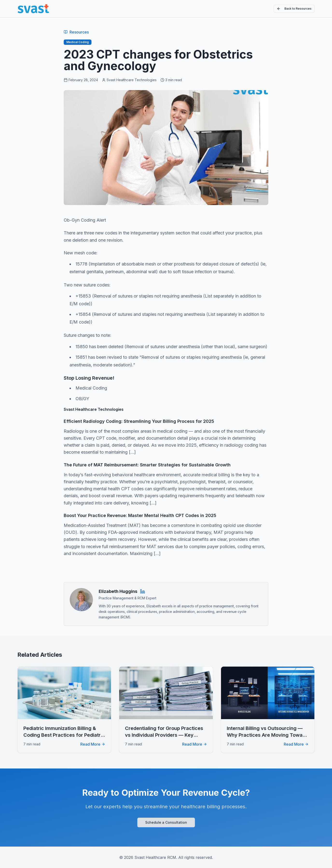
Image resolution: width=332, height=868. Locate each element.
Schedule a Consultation (166, 822)
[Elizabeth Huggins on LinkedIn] (143, 591)
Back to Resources (294, 9)
